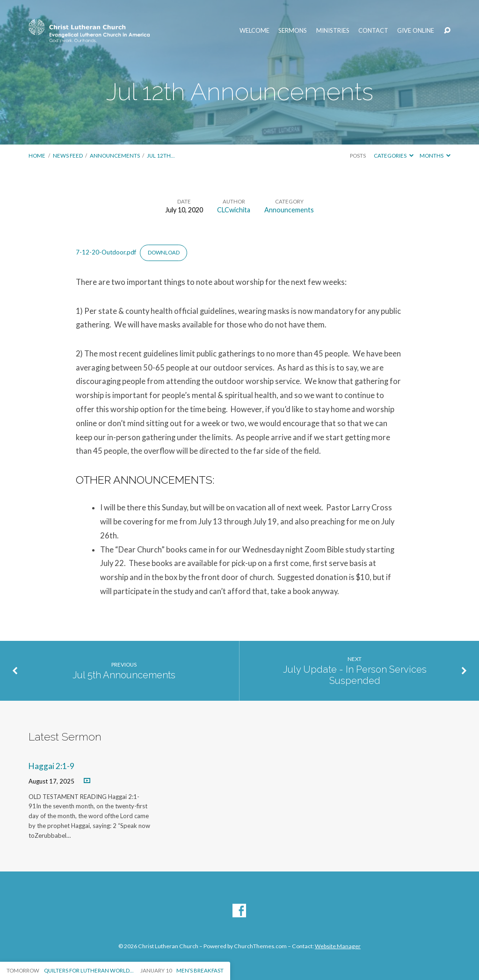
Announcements (115, 156)
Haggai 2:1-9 (51, 766)
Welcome (254, 31)
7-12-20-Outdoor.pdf (106, 252)
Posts (358, 156)
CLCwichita (234, 210)
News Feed (68, 156)
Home (37, 156)
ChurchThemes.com (260, 946)
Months (435, 156)
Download (164, 252)
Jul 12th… (161, 156)
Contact (373, 31)
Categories (394, 156)
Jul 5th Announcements (124, 675)
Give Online (416, 31)
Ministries (333, 31)
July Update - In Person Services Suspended (355, 675)
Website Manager (338, 946)
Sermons (293, 31)
